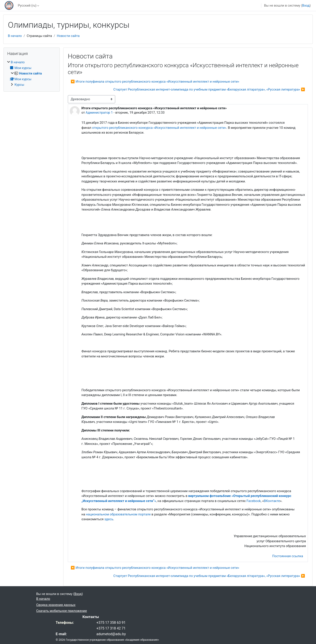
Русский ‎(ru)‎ (27, 5)
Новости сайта (68, 36)
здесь (109, 519)
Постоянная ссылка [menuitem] (288, 556)
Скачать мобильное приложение (62, 611)
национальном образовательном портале (118, 514)
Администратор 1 (99, 113)
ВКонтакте (272, 501)
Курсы (19, 85)
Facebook (254, 501)
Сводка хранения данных (56, 605)
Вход (306, 5)
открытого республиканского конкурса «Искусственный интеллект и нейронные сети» (159, 128)
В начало (15, 36)
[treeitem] (32, 74)
